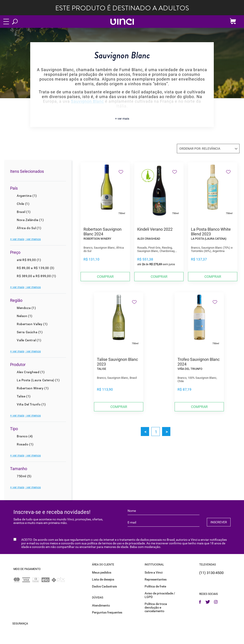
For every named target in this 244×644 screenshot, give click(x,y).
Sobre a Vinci (154, 572)
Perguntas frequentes (107, 612)
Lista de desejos (103, 579)
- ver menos (33, 239)
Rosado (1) (25, 444)
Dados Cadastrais (104, 586)
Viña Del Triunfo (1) (31, 404)
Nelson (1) (25, 316)
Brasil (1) (24, 212)
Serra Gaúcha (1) (30, 332)
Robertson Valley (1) (32, 324)
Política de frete (155, 586)
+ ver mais (122, 118)
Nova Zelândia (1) (30, 220)
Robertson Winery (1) (33, 388)
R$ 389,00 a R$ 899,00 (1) (36, 276)
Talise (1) (24, 396)
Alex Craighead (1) (31, 372)
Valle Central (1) (29, 340)
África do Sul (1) (29, 228)
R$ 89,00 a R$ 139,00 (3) (35, 268)
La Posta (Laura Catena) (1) (38, 380)
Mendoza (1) (26, 308)
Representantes (156, 579)
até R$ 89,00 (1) (29, 260)
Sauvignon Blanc (87, 101)
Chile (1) (23, 204)
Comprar (105, 277)
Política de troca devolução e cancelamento (156, 607)
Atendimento (101, 605)
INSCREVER (219, 522)
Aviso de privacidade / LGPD (160, 595)
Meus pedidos (102, 572)
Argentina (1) (27, 196)
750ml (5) (24, 476)
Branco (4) (25, 436)
